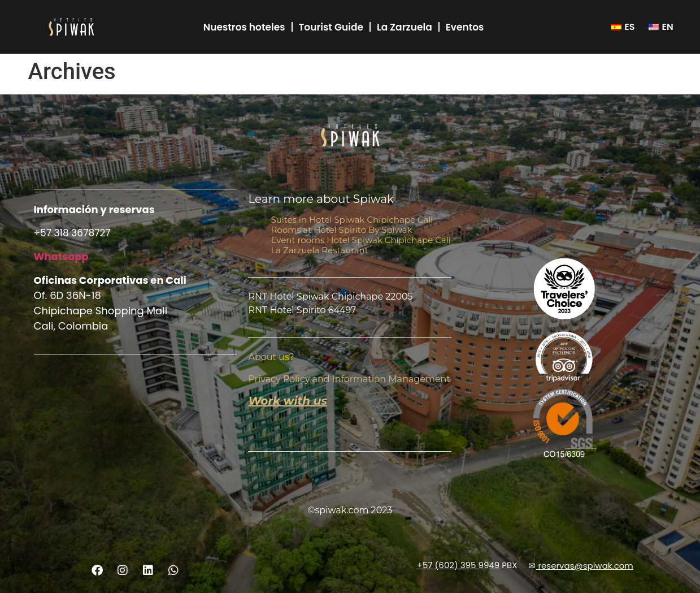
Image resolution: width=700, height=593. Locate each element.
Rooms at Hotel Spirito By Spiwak (341, 230)
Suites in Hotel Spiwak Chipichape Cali (352, 220)
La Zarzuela (405, 27)
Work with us (288, 401)
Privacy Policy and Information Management (349, 379)
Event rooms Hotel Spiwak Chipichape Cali (360, 240)
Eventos (465, 27)
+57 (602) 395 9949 (458, 565)
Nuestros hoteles (244, 27)
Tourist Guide (331, 27)
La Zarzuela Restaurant (319, 250)
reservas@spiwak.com (585, 566)
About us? (271, 358)
